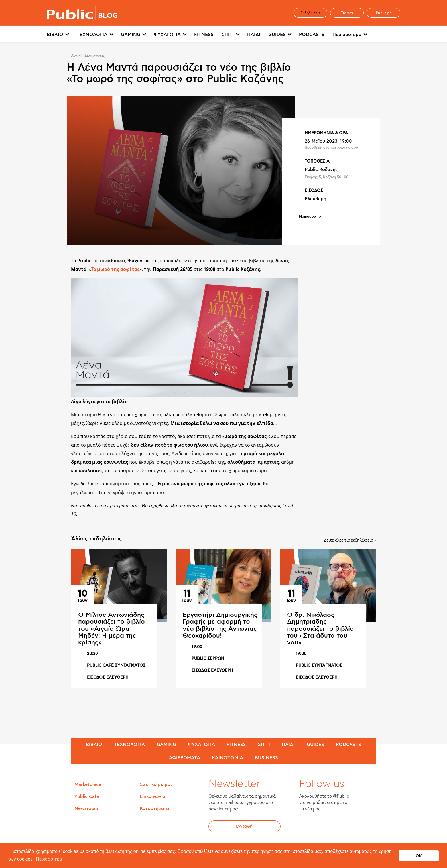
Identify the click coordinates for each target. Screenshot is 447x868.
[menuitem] (62, 35)
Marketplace (88, 784)
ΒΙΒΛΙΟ (55, 35)
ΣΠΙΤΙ (228, 35)
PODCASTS (312, 35)
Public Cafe (87, 796)
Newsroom (86, 808)
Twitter (321, 827)
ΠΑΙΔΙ (254, 35)
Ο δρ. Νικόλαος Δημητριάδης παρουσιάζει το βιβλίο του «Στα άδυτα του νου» (320, 629)
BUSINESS (266, 758)
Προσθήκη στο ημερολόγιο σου (331, 147)
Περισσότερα (347, 35)
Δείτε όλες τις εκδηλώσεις (350, 540)
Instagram (349, 827)
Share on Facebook (304, 226)
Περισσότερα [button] (49, 859)
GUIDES (277, 35)
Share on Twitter (318, 226)
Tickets (347, 13)
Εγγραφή (244, 826)
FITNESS (204, 35)
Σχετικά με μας (156, 784)
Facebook (307, 827)
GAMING (131, 35)
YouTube (335, 827)
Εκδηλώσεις (310, 13)
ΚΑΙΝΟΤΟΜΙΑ (227, 758)
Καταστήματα (154, 808)
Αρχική (77, 56)
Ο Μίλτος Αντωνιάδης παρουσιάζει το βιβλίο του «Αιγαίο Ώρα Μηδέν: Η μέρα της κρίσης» (111, 629)
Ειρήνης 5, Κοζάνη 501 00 (327, 177)
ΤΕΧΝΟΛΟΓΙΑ (92, 35)
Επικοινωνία (153, 796)
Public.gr (384, 13)
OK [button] (419, 856)
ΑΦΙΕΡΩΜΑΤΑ (185, 758)
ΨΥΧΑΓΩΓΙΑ (167, 35)
